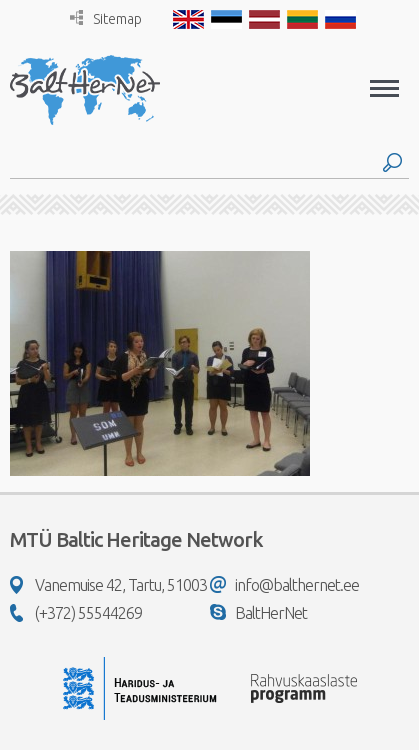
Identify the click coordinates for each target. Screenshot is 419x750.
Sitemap (106, 18)
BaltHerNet (258, 613)
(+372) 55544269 (76, 613)
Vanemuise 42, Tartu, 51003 (108, 585)
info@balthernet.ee (284, 585)
